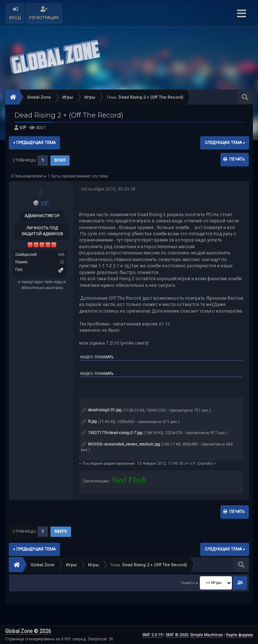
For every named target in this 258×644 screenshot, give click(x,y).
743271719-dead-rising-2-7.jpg (112, 433)
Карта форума (239, 635)
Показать (104, 357)
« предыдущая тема (34, 143)
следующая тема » (225, 143)
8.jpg (89, 421)
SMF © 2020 (177, 635)
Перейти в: (190, 583)
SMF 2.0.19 (152, 635)
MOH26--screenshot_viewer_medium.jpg (121, 444)
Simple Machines (206, 635)
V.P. (23, 128)
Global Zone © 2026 (28, 631)
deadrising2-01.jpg (101, 410)
